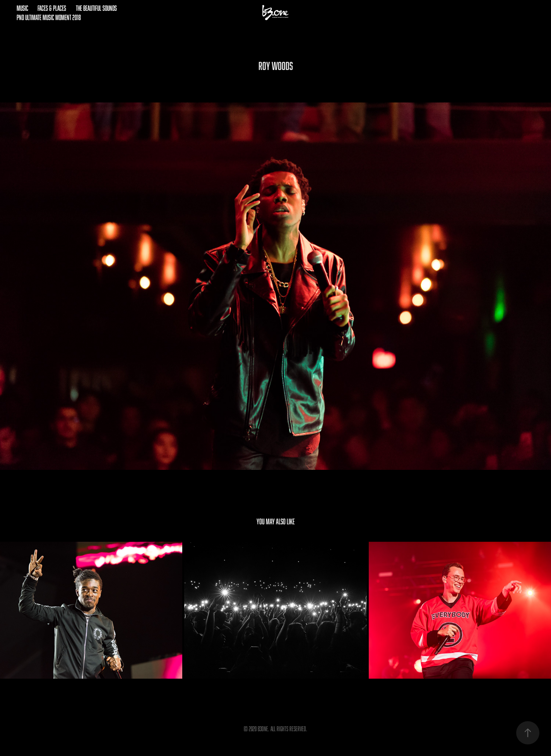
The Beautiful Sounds (96, 8)
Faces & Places (52, 8)
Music (22, 8)
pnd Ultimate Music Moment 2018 (49, 17)
